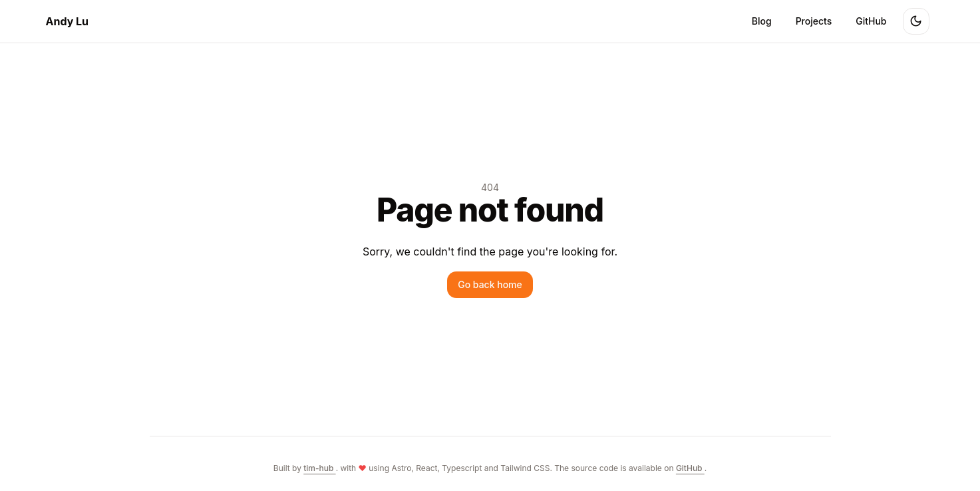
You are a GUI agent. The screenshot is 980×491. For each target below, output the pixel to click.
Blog (762, 21)
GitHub (871, 21)
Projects (814, 21)
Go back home (490, 284)
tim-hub (319, 468)
